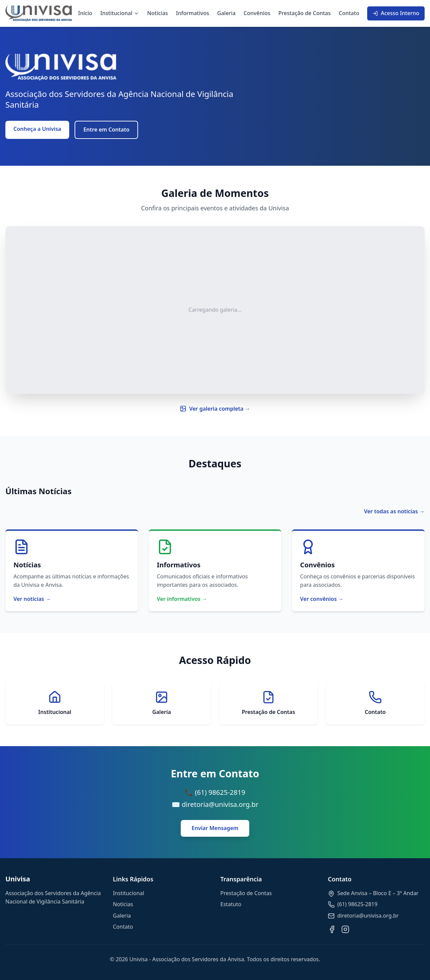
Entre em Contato (106, 130)
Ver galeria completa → (215, 409)
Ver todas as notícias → (394, 511)
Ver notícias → (32, 599)
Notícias (158, 13)
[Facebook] (332, 929)
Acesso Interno (396, 13)
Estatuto (231, 904)
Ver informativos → (182, 599)
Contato (349, 13)
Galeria (227, 13)
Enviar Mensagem (215, 828)
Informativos (193, 13)
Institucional (120, 13)
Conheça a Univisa (37, 129)
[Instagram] (345, 929)
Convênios (257, 13)
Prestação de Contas (305, 13)
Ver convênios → (322, 599)
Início (85, 13)
